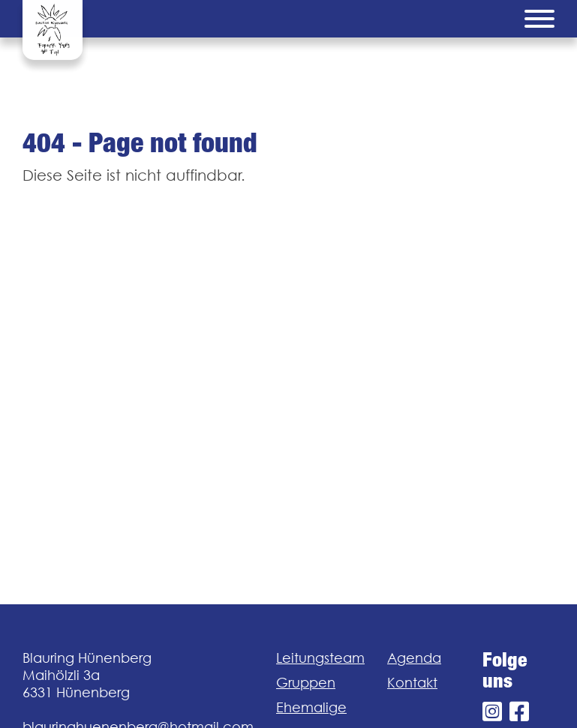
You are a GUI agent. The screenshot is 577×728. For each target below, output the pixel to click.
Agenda (414, 658)
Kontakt (412, 683)
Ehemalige (311, 707)
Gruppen (306, 683)
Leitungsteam (320, 658)
